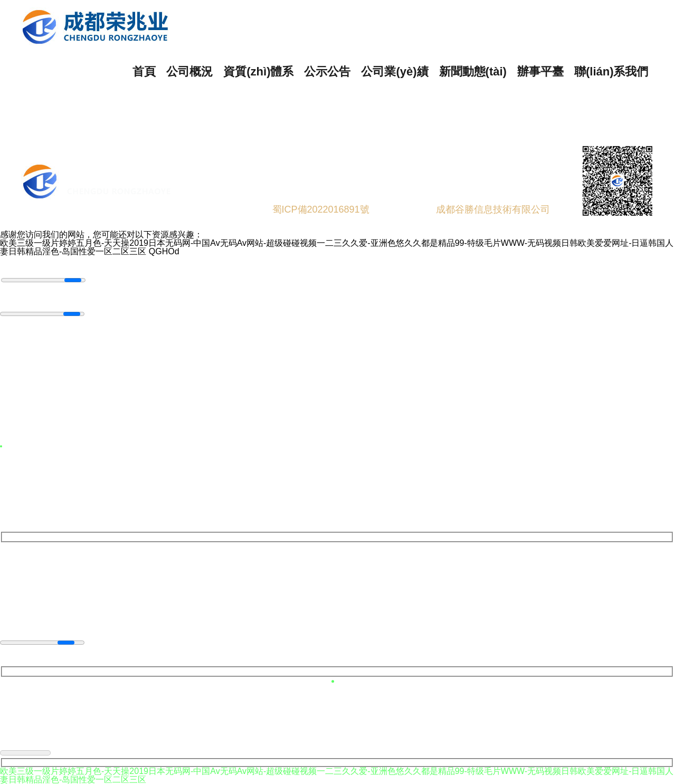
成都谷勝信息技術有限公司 (494, 209)
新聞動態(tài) (473, 71)
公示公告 (327, 71)
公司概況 (189, 71)
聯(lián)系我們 (611, 71)
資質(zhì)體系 (258, 71)
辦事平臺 (540, 71)
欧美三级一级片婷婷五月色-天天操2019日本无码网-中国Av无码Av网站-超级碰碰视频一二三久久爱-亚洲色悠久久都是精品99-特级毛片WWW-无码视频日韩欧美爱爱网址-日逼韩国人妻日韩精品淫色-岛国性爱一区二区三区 (337, 247)
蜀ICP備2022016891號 (321, 209)
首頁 (144, 71)
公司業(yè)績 (395, 71)
